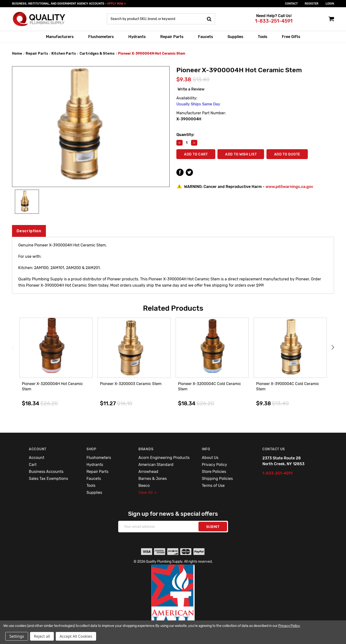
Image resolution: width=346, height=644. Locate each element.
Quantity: (185, 135)
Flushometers (101, 37)
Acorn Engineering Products (164, 458)
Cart (33, 465)
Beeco (144, 486)
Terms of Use (213, 486)
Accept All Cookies (76, 636)
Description (29, 231)
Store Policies (214, 472)
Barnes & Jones (153, 479)
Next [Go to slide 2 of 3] (333, 347)
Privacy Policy (214, 465)
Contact (291, 4)
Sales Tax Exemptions (48, 479)
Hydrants (137, 37)
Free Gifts (291, 37)
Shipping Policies (217, 479)
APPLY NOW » (116, 4)
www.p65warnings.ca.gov (289, 187)
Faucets (206, 37)
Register (312, 4)
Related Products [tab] (173, 308)
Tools (263, 37)
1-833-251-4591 (274, 21)
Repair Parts (172, 37)
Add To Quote (287, 154)
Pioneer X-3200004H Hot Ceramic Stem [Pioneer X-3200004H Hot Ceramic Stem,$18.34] (52, 386)
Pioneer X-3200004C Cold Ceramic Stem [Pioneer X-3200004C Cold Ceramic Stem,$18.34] (210, 386)
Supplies (235, 37)
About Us (210, 458)
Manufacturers (60, 37)
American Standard (156, 465)
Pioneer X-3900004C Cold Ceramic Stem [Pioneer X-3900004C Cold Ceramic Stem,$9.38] (288, 386)
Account (37, 458)
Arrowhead (148, 472)
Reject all (42, 636)
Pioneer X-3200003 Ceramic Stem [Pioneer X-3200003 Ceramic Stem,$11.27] (131, 384)
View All (148, 493)
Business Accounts (46, 472)
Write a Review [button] (191, 89)
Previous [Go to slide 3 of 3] (13, 347)
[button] (173, 601)
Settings (17, 636)
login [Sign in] (330, 4)
